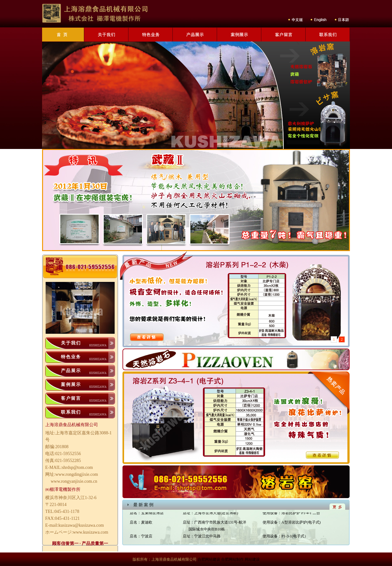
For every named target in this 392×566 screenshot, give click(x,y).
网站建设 (252, 559)
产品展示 (71, 371)
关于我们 (71, 343)
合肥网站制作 (232, 559)
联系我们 (71, 412)
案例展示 (71, 385)
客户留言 (71, 398)
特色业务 (71, 357)
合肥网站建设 (209, 559)
